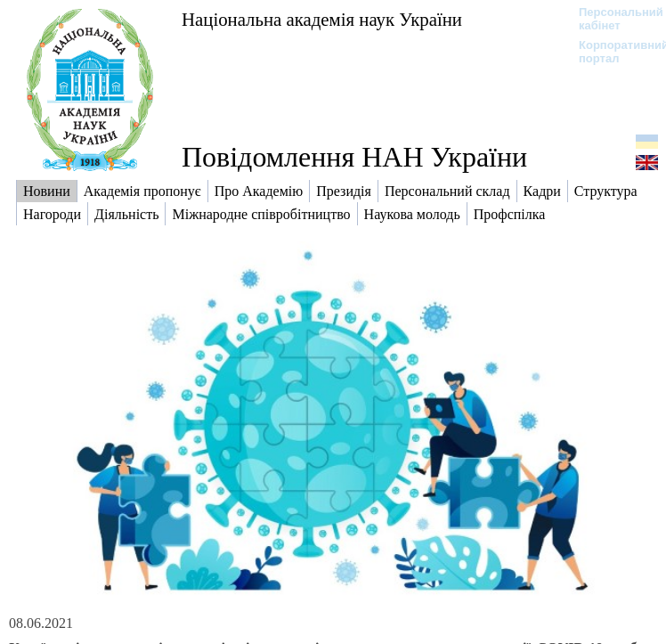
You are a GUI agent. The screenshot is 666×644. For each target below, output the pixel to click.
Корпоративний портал (612, 52)
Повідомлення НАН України (354, 157)
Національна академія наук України (322, 19)
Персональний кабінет (612, 19)
